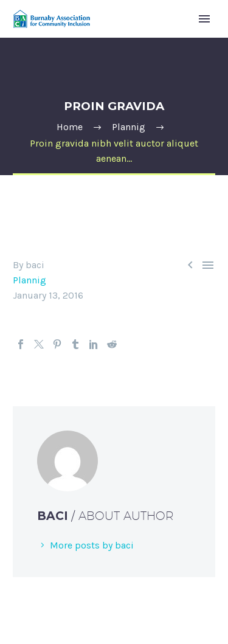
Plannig (29, 280)
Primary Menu (204, 19)
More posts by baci (92, 545)
